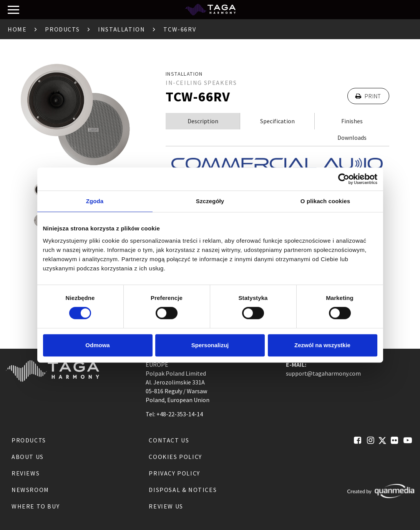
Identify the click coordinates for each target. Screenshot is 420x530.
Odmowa (97, 345)
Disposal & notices (183, 490)
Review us (166, 506)
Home (17, 29)
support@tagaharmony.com (323, 373)
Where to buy (36, 506)
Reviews (26, 473)
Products (62, 29)
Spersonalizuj (210, 345)
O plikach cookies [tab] (325, 201)
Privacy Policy (174, 473)
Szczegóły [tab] (210, 201)
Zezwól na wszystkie (322, 345)
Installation (121, 29)
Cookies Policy (175, 457)
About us (28, 457)
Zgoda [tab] (95, 201)
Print (368, 96)
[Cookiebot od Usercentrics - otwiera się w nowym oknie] (344, 179)
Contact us (169, 440)
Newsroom (30, 490)
